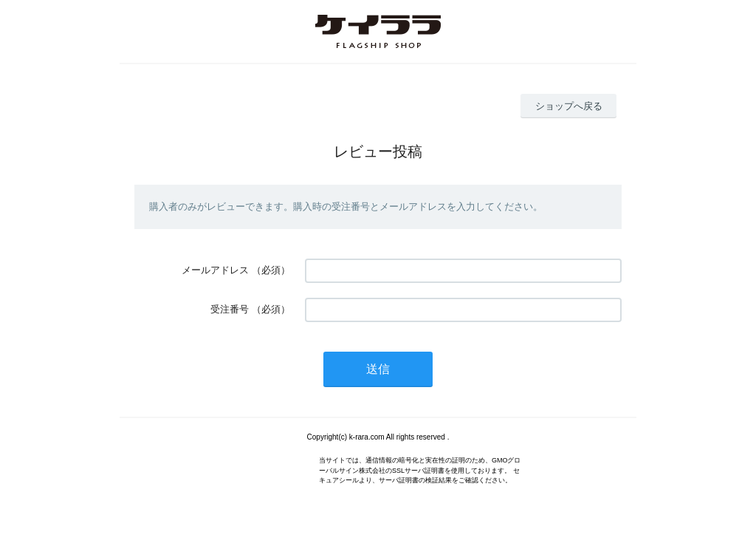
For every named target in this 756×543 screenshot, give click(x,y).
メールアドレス (215, 270)
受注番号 (230, 309)
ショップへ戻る (569, 106)
